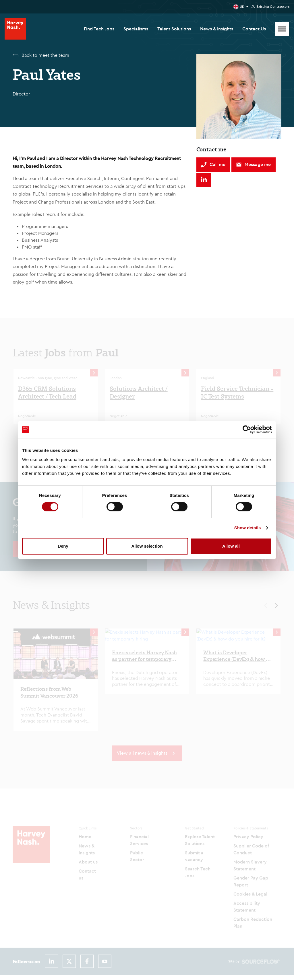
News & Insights (217, 29)
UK (242, 6)
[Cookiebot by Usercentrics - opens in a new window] (247, 430)
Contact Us (254, 29)
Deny (63, 546)
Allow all (231, 546)
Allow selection (147, 546)
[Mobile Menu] (282, 29)
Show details (248, 528)
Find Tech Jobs (99, 29)
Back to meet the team (45, 55)
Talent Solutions (174, 29)
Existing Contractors (273, 7)
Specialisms (136, 29)
